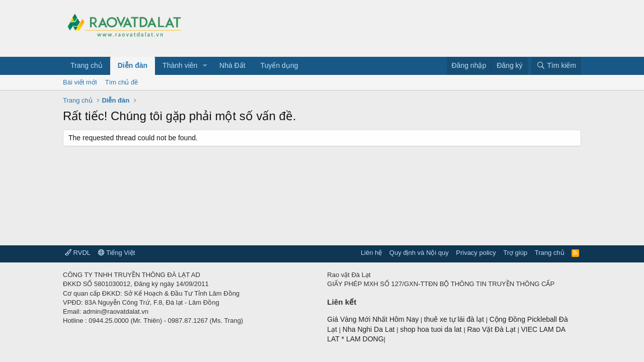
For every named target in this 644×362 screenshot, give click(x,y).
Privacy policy (476, 253)
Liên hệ (371, 253)
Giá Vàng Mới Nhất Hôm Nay (373, 319)
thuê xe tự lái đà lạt (455, 319)
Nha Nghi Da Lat (370, 329)
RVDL (78, 253)
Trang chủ (87, 65)
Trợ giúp (515, 253)
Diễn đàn (133, 65)
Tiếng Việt (117, 253)
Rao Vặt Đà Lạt (492, 329)
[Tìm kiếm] (556, 66)
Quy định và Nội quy (419, 253)
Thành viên (180, 65)
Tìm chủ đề (122, 82)
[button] (205, 66)
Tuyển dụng (279, 65)
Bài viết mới (80, 82)
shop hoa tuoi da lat (432, 329)
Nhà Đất (232, 65)
